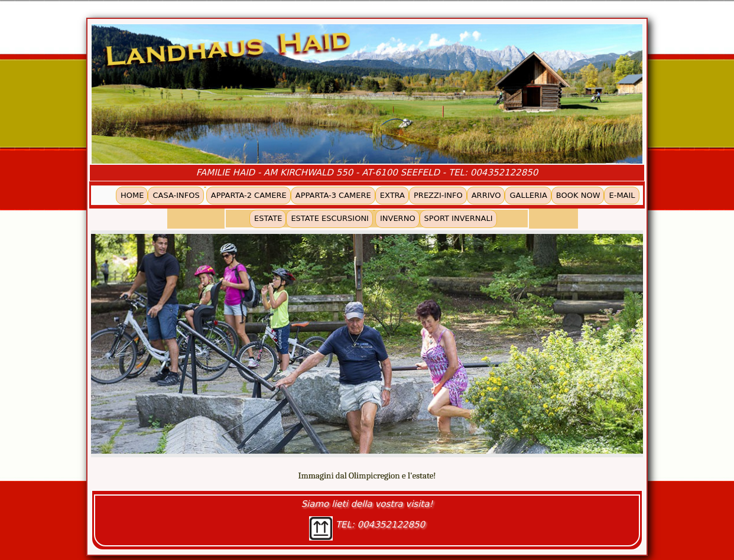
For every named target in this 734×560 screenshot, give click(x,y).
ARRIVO (486, 195)
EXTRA (392, 195)
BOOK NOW (578, 195)
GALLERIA (528, 195)
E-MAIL (622, 195)
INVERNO (398, 218)
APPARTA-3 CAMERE (333, 195)
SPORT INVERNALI (459, 218)
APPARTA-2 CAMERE (249, 195)
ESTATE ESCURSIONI (330, 218)
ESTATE (268, 218)
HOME (132, 195)
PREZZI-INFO (438, 195)
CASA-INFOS (176, 195)
